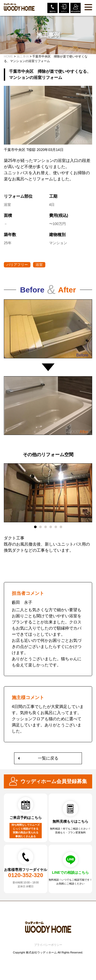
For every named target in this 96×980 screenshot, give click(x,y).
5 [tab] (56, 527)
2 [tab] (40, 527)
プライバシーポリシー (48, 945)
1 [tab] (35, 527)
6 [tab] (61, 527)
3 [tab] (46, 527)
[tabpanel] (48, 511)
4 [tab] (51, 527)
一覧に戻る (48, 758)
